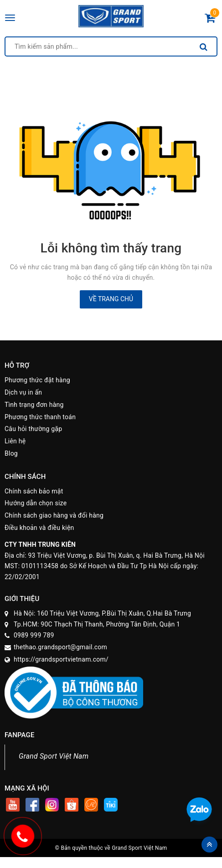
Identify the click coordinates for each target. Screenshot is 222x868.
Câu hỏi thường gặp (33, 429)
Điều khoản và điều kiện (39, 528)
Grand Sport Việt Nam (54, 756)
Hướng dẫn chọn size (36, 503)
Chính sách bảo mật (34, 491)
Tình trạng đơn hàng (34, 405)
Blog (11, 453)
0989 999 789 (34, 635)
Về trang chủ (111, 299)
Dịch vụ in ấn (23, 392)
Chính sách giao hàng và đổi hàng (54, 515)
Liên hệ (15, 441)
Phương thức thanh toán (40, 417)
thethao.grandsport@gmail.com (60, 647)
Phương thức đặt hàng (37, 380)
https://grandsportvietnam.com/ (61, 659)
